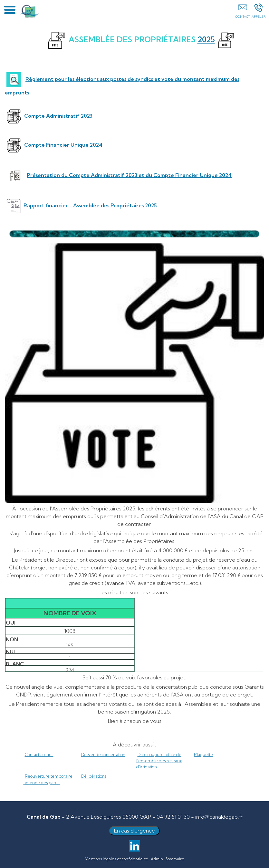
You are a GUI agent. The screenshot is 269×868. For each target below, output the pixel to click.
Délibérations (94, 776)
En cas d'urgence (134, 831)
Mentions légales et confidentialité (116, 859)
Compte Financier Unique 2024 (63, 145)
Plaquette (203, 755)
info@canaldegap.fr (219, 817)
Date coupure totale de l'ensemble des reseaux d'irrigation (159, 761)
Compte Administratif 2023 (58, 116)
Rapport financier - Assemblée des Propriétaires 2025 (90, 205)
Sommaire (175, 859)
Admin (157, 859)
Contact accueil (39, 755)
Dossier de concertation (103, 755)
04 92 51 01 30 (173, 817)
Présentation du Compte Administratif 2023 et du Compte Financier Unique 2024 (129, 175)
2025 (206, 39)
